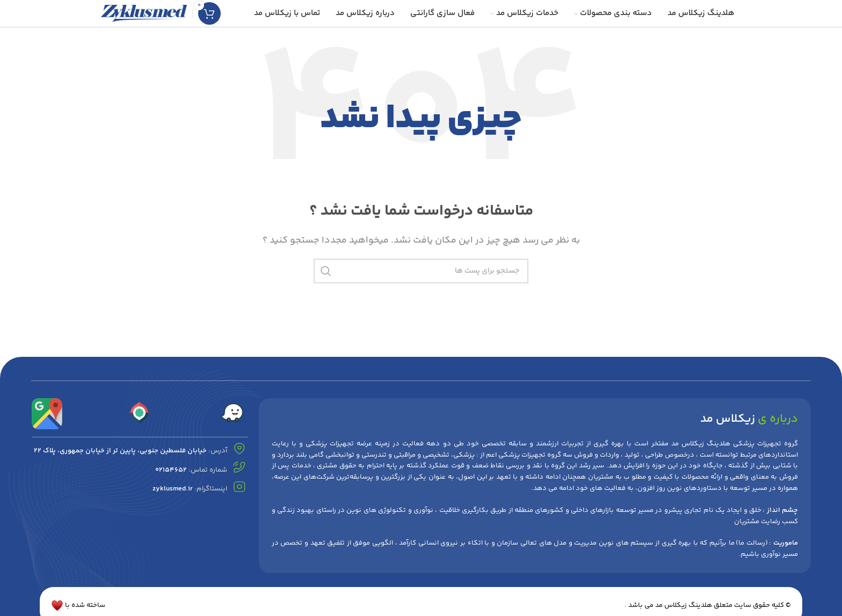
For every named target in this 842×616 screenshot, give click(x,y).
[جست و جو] (421, 271)
